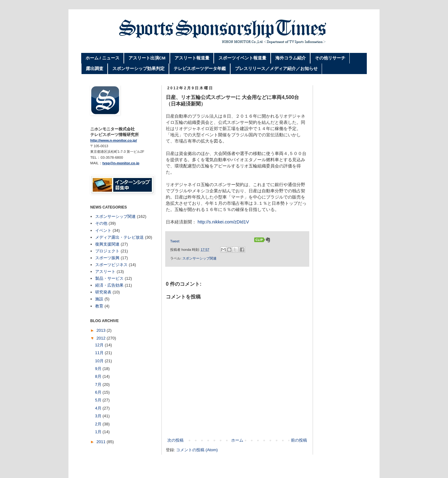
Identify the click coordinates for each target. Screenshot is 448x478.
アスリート (105, 272)
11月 (100, 353)
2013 (102, 330)
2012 (102, 338)
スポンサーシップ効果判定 (138, 69)
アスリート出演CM (147, 58)
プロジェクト (107, 251)
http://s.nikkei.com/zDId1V (223, 222)
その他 (101, 223)
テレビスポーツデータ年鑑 (200, 69)
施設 (99, 299)
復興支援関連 (107, 244)
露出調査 (95, 69)
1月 (99, 432)
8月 (99, 376)
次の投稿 (175, 440)
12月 (100, 345)
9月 (99, 369)
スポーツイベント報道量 (242, 58)
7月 (99, 384)
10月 (100, 361)
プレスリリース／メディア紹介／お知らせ (276, 69)
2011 (102, 442)
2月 (99, 424)
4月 (99, 408)
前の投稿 (299, 440)
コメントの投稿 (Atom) (197, 450)
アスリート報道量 (192, 58)
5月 (99, 400)
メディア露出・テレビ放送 (119, 237)
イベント (103, 230)
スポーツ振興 (107, 258)
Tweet (175, 241)
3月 (99, 416)
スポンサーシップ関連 (199, 258)
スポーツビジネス (111, 265)
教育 (99, 306)
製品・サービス (109, 278)
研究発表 (103, 292)
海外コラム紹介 (291, 58)
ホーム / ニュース (103, 58)
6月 (99, 392)
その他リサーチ (330, 58)
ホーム (237, 440)
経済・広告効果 (109, 285)
